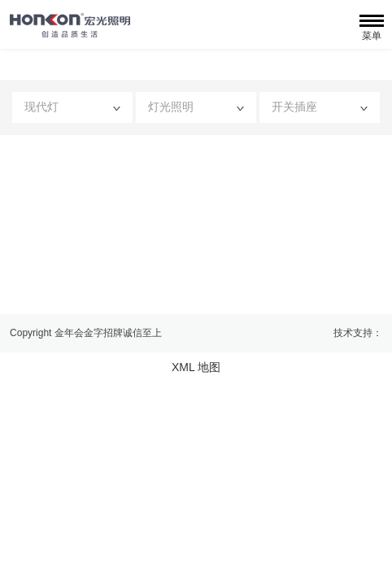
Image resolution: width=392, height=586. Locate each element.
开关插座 (320, 107)
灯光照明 (196, 107)
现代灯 (72, 107)
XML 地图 (196, 367)
